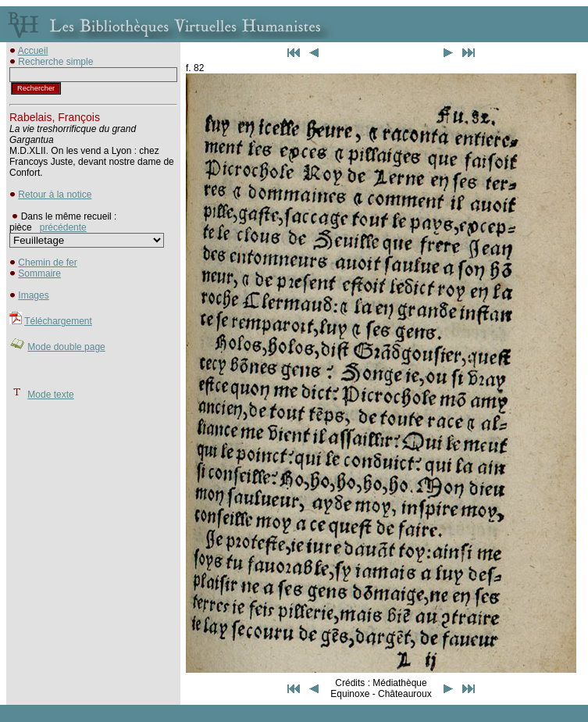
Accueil (33, 51)
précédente (63, 227)
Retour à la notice (55, 195)
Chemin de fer (47, 263)
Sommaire (39, 273)
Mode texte (50, 395)
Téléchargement (58, 321)
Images (33, 295)
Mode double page (66, 347)
